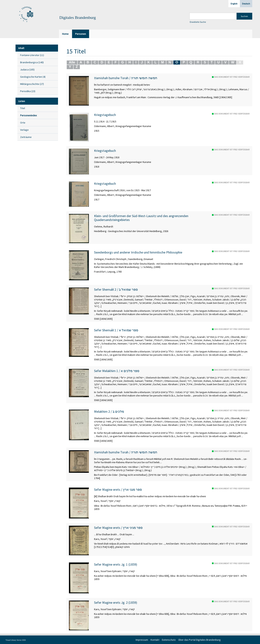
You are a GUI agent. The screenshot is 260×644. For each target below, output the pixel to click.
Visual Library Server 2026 (16, 640)
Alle (72, 62)
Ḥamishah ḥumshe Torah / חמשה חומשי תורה (126, 78)
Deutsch (246, 4)
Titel (23, 108)
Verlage (24, 130)
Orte (23, 123)
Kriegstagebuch (105, 115)
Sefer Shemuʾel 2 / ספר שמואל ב (116, 290)
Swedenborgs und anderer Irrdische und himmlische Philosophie (138, 252)
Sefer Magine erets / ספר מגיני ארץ (118, 528)
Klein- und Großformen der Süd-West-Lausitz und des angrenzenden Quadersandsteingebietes (141, 218)
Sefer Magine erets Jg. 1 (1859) (116, 564)
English (234, 4)
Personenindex (28, 115)
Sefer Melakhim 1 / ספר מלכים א (117, 371)
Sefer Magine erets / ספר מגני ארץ (118, 490)
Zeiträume (26, 137)
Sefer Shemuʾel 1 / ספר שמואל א (116, 330)
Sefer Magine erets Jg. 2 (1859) (116, 603)
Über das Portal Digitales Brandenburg (199, 640)
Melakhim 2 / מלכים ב (109, 412)
